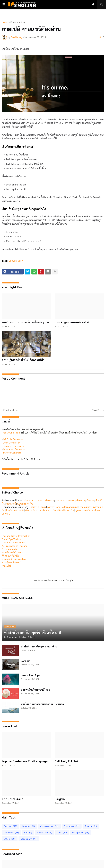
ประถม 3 (49, 500)
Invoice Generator (13, 452)
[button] (4, 4)
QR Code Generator (13, 439)
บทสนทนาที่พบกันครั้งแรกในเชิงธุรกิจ (25, 322)
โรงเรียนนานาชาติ (15, 510)
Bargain (26, 661)
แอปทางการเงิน (25, 504)
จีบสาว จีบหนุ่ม (38, 507)
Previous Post (11, 410)
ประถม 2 (39, 500)
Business (29, 826)
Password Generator (14, 446)
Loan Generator (11, 442)
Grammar (11, 832)
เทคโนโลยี (7, 566)
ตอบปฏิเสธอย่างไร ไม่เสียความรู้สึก (23, 360)
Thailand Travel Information (16, 536)
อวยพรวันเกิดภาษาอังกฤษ (36, 690)
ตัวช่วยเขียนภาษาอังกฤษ (37, 510)
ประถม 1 (29, 500)
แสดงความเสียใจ (70, 507)
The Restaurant (12, 799)
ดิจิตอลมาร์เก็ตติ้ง (10, 556)
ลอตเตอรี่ (11, 504)
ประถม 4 (60, 500)
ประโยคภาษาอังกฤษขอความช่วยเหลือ (42, 704)
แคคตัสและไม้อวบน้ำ (12, 552)
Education (72, 826)
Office (10, 839)
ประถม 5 (70, 500)
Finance (91, 826)
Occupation (81, 832)
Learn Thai (45, 832)
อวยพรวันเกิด (54, 507)
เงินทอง (90, 500)
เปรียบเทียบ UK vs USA (62, 510)
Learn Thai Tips (30, 675)
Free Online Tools (11, 432)
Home (5, 22)
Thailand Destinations (13, 542)
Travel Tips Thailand (12, 539)
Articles (10, 826)
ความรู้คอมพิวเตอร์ (11, 562)
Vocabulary (29, 839)
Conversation (18, 22)
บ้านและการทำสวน (11, 549)
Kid (28, 832)
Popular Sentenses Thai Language (25, 761)
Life (62, 832)
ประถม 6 (81, 500)
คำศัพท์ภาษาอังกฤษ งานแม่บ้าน (39, 646)
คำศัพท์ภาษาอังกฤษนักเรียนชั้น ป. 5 (33, 632)
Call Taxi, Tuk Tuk (67, 761)
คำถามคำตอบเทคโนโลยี (14, 559)
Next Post (97, 410)
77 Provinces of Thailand (15, 546)
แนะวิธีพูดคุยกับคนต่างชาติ (72, 322)
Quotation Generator (14, 449)
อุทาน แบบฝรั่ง (83, 510)
